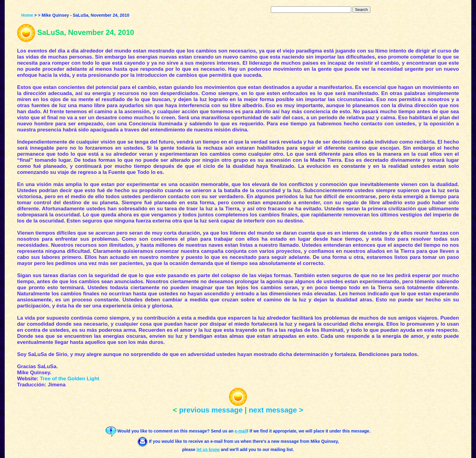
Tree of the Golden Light (70, 379)
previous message (211, 410)
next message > (276, 410)
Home (27, 15)
